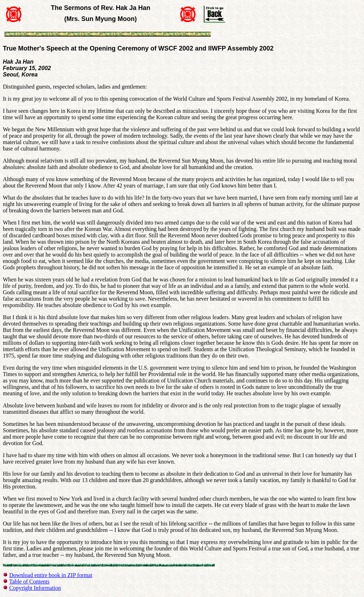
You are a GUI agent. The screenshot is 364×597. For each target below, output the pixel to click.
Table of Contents (30, 582)
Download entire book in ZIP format (51, 575)
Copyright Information (35, 588)
